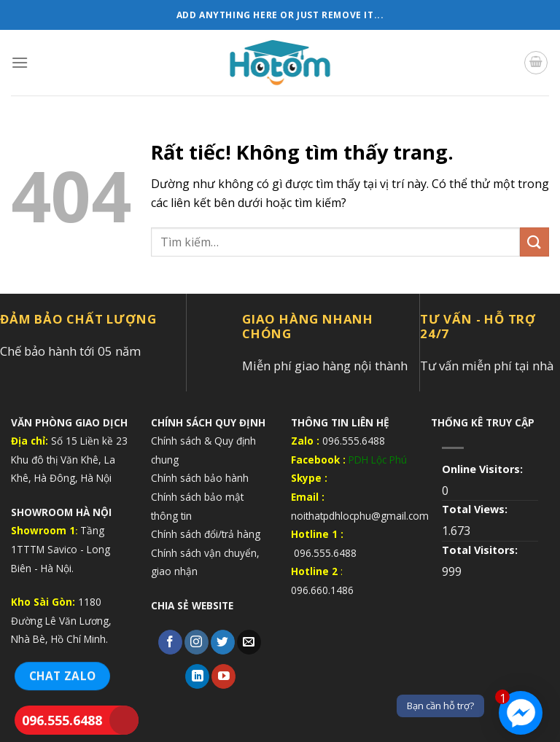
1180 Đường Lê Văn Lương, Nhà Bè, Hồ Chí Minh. (61, 620)
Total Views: (476, 509)
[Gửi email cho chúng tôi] (249, 642)
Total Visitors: (481, 550)
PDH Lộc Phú (378, 460)
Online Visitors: (484, 469)
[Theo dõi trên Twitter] (223, 642)
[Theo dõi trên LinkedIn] (197, 676)
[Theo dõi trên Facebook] (170, 642)
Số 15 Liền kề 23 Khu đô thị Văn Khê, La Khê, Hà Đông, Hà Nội (69, 459)
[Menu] (20, 62)
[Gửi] (534, 242)
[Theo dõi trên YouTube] (223, 676)
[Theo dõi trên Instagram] (197, 642)
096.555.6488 (62, 720)
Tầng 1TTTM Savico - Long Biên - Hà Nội (61, 549)
